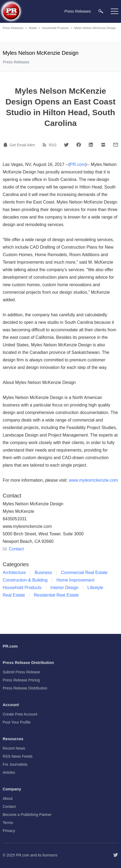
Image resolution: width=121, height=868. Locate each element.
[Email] (116, 145)
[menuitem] (101, 11)
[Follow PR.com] (116, 855)
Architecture (14, 573)
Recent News (14, 748)
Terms (8, 823)
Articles (9, 772)
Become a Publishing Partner (27, 815)
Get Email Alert (22, 145)
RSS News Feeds (18, 756)
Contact (13, 549)
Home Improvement (75, 580)
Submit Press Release (21, 672)
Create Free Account (20, 714)
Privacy (9, 831)
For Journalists (15, 764)
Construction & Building (25, 580)
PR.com (77, 164)
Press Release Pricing (21, 680)
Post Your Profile (17, 722)
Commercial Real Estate (84, 573)
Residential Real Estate (56, 595)
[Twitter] (66, 145)
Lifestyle (95, 588)
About (8, 798)
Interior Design (64, 588)
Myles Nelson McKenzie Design (95, 28)
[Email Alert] (6, 145)
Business (43, 573)
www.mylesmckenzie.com (93, 480)
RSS (53, 145)
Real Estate (14, 595)
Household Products (55, 28)
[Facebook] (79, 145)
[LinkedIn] (91, 145)
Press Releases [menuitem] (78, 11)
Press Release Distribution (25, 688)
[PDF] (103, 145)
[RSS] (45, 145)
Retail (33, 28)
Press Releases (13, 28)
